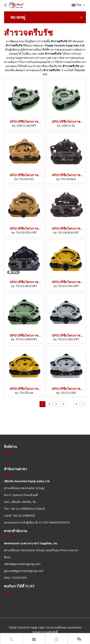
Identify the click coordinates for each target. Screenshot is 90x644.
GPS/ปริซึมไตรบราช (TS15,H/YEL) (24, 175)
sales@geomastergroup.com (22, 564)
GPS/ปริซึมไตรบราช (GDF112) (24, 122)
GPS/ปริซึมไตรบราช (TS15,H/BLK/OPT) (66, 229)
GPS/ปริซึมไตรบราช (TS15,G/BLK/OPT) (24, 282)
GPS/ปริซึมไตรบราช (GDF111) (66, 122)
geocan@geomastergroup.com (24, 571)
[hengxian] (9, 453)
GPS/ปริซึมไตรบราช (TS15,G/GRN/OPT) (24, 335)
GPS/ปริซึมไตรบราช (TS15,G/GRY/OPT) (66, 335)
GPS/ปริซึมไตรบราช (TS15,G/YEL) (24, 389)
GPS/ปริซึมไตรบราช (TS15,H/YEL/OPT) (24, 229)
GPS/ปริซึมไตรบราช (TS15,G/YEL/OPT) (66, 282)
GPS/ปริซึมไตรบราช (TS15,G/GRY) (66, 389)
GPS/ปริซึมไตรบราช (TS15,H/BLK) (66, 175)
